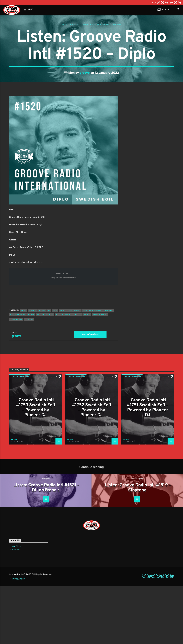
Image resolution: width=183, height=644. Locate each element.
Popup (163, 10)
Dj (49, 368)
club (24, 368)
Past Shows (103, 53)
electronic (74, 368)
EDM (55, 368)
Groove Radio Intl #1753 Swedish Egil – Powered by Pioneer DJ (35, 465)
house (31, 372)
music (78, 372)
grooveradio (18, 372)
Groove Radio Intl (71, 53)
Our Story (17, 604)
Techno (29, 377)
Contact (16, 608)
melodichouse (64, 372)
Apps (30, 10)
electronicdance (92, 368)
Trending (116, 53)
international (45, 372)
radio (87, 372)
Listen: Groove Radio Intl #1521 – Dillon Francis (46, 545)
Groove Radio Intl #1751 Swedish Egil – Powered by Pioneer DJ (147, 465)
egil (62, 368)
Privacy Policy (18, 637)
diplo (42, 368)
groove (85, 102)
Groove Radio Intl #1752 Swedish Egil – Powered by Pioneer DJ (91, 465)
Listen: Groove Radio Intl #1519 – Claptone (138, 545)
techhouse (16, 377)
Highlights (89, 53)
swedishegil (100, 372)
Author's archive (90, 392)
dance (32, 368)
